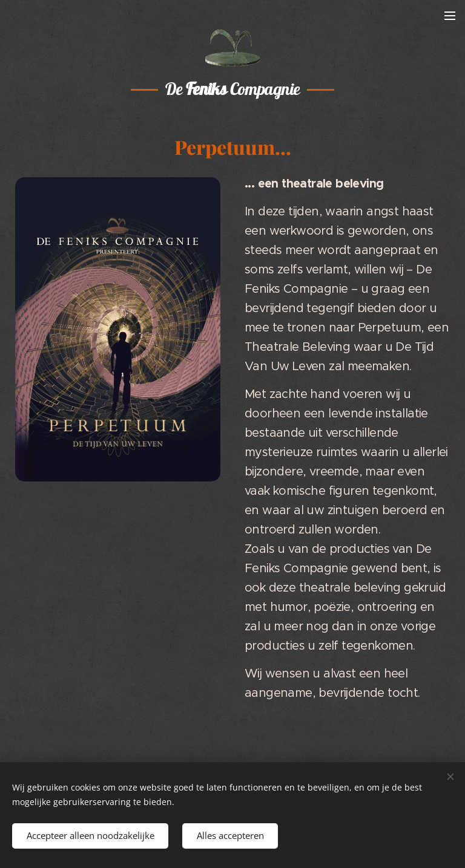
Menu (450, 15)
